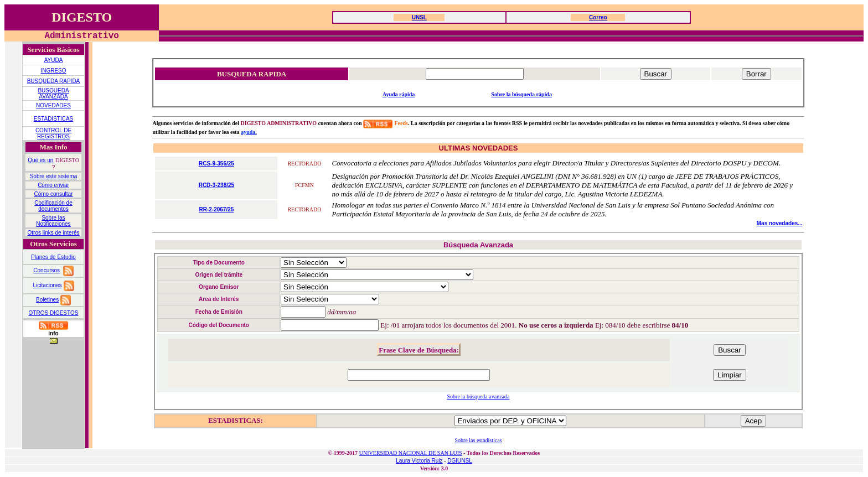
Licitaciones (47, 285)
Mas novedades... (780, 223)
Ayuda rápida (399, 94)
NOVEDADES (53, 105)
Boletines (47, 300)
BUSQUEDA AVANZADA (53, 94)
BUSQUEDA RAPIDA (54, 81)
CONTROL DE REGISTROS (53, 133)
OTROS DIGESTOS (54, 313)
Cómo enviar (53, 185)
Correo (598, 17)
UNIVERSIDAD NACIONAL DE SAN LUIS (411, 453)
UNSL (419, 17)
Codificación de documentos (53, 206)
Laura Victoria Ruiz (419, 461)
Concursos (46, 270)
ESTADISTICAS (54, 119)
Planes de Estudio (53, 257)
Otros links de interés (54, 233)
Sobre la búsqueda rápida (521, 94)
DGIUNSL (459, 461)
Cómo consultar (53, 194)
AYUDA (54, 60)
